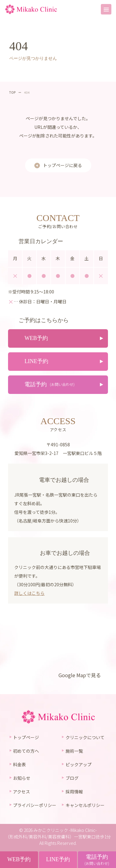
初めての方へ (26, 751)
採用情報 (74, 792)
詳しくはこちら (29, 593)
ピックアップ (79, 764)
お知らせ (22, 778)
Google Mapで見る (80, 675)
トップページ (26, 737)
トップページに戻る (62, 165)
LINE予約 (58, 859)
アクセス (21, 792)
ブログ (72, 778)
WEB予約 (19, 859)
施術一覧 (74, 751)
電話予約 (97, 860)
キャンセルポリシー (85, 805)
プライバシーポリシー (35, 805)
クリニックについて (85, 737)
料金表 (19, 764)
